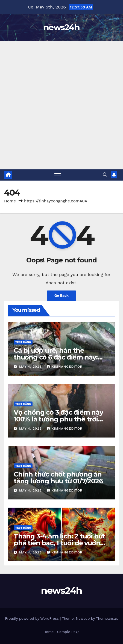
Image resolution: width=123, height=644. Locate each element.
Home (10, 201)
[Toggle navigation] (58, 175)
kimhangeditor (65, 367)
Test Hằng (23, 342)
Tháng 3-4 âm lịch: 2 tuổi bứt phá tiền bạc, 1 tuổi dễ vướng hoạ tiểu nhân (59, 543)
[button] (105, 175)
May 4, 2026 (31, 367)
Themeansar (106, 618)
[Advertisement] (61, 105)
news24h (61, 27)
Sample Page (68, 632)
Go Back (61, 296)
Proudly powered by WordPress (32, 618)
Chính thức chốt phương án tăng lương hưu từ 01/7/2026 (58, 478)
